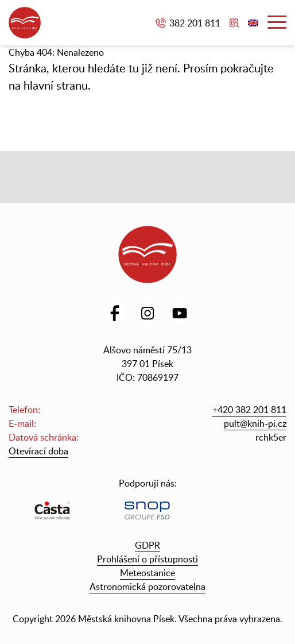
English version (253, 23)
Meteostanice (147, 573)
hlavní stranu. (57, 85)
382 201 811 (195, 23)
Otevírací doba (38, 451)
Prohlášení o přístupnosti (147, 559)
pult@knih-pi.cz (255, 423)
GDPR (147, 545)
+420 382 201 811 (249, 410)
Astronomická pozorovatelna (147, 587)
